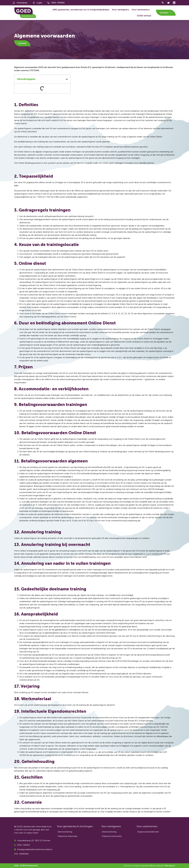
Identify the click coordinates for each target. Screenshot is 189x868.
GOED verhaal (144, 16)
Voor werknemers (141, 10)
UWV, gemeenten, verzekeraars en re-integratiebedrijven (81, 10)
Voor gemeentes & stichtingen (75, 826)
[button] (163, 3)
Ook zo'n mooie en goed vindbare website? (149, 866)
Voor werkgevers (121, 10)
